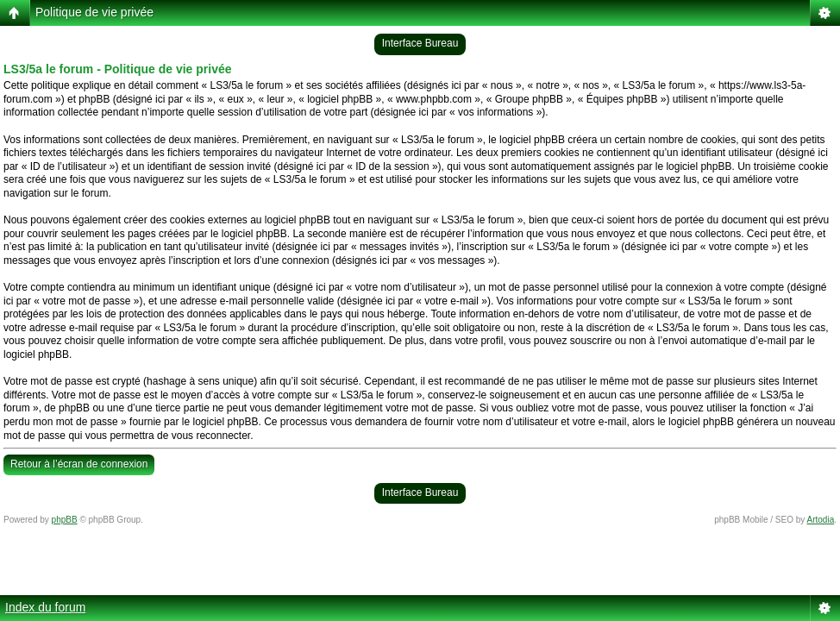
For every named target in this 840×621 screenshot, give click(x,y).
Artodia (821, 520)
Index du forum (45, 607)
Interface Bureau (420, 43)
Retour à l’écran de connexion (79, 464)
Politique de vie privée (94, 12)
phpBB (65, 520)
